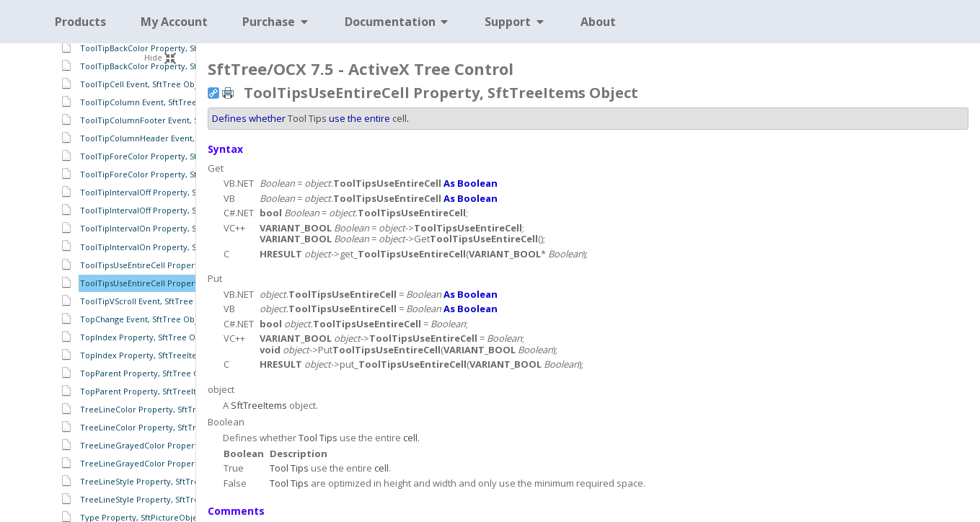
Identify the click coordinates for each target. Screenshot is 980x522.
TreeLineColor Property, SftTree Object (157, 409)
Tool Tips (307, 118)
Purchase (276, 22)
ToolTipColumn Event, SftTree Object (153, 102)
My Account (174, 22)
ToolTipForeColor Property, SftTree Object (163, 156)
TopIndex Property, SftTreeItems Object (158, 355)
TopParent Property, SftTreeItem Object (159, 391)
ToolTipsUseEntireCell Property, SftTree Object (172, 265)
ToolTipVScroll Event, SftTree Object (151, 301)
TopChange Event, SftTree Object (145, 319)
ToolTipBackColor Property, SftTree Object (163, 48)
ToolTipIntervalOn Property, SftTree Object (164, 228)
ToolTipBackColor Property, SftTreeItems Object (174, 66)
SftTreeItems (259, 405)
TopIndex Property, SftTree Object (147, 337)
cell (399, 118)
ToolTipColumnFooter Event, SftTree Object (165, 120)
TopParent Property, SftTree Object (150, 373)
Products (80, 22)
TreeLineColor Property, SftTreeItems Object (168, 427)
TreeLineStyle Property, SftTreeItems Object (167, 499)
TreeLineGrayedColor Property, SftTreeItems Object (182, 463)
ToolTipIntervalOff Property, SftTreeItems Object (175, 210)
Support (515, 22)
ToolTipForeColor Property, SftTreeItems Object (174, 174)
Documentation (398, 22)
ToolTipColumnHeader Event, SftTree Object (167, 138)
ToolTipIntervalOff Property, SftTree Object (164, 192)
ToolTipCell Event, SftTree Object (145, 84)
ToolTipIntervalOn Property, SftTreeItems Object (175, 247)
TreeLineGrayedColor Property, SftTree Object (172, 445)
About (598, 22)
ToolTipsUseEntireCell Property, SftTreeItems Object (182, 283)
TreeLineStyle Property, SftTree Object (156, 481)
